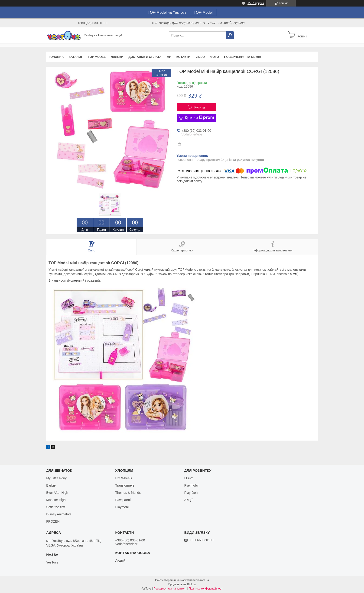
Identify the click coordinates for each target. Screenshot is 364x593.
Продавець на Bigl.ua (182, 584)
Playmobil (122, 507)
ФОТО (214, 57)
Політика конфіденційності (206, 589)
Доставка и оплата (145, 57)
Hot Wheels (123, 478)
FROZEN (53, 521)
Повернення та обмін (242, 57)
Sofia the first (56, 507)
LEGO (189, 478)
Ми (169, 57)
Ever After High (57, 493)
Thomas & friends (128, 493)
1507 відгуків (256, 3)
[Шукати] (230, 35)
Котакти (183, 57)
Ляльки (117, 57)
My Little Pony (56, 478)
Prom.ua (204, 580)
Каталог (76, 57)
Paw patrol (123, 500)
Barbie (51, 485)
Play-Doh (191, 493)
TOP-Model (203, 12)
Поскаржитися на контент (170, 589)
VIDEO (200, 57)
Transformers (125, 485)
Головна (56, 57)
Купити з (200, 118)
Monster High (56, 500)
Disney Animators (59, 514)
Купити (200, 107)
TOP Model (97, 57)
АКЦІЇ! (189, 500)
